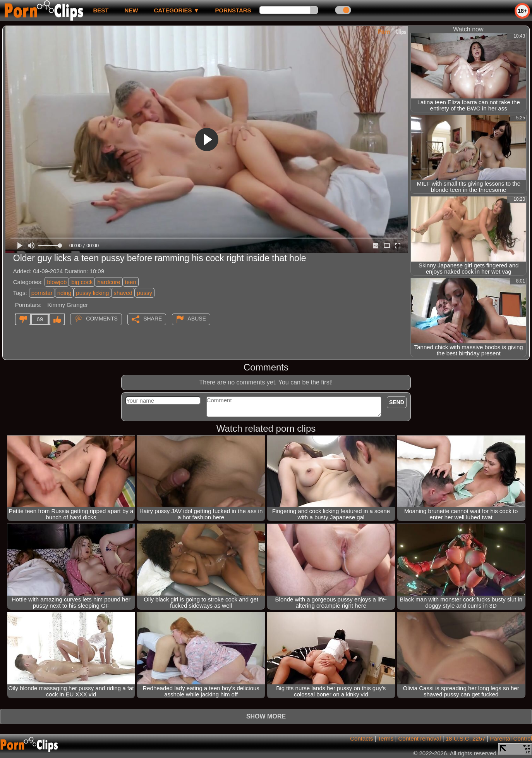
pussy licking (92, 293)
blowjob (57, 282)
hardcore (109, 282)
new (131, 10)
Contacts (361, 738)
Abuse (197, 319)
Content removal (419, 738)
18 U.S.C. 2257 (466, 738)
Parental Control (511, 738)
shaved (123, 293)
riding (64, 293)
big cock (82, 282)
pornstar (42, 293)
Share (153, 319)
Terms (385, 738)
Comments (102, 319)
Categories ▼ (176, 10)
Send (397, 402)
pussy (145, 293)
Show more (266, 716)
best (101, 10)
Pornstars (233, 10)
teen (131, 282)
